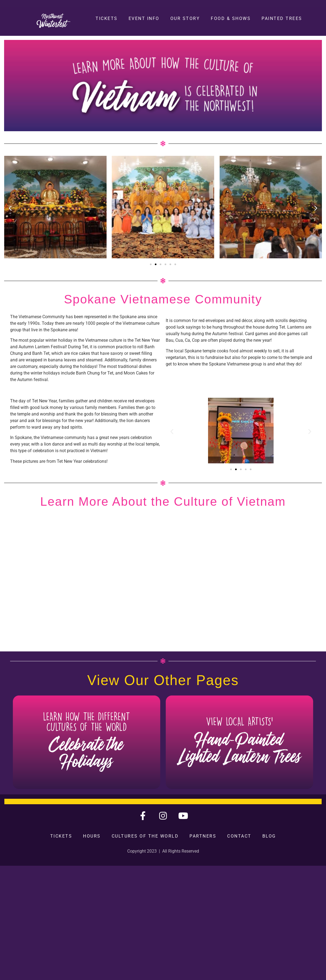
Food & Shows (231, 18)
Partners (203, 836)
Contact (239, 836)
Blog (269, 836)
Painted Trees (282, 18)
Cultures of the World (145, 836)
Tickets (107, 18)
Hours (92, 836)
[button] (10, 208)
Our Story (185, 18)
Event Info (144, 18)
